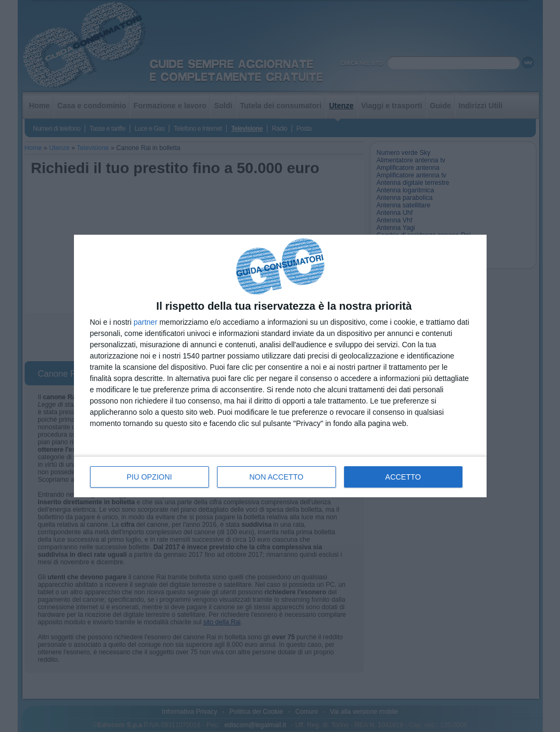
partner (145, 322)
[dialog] (280, 366)
